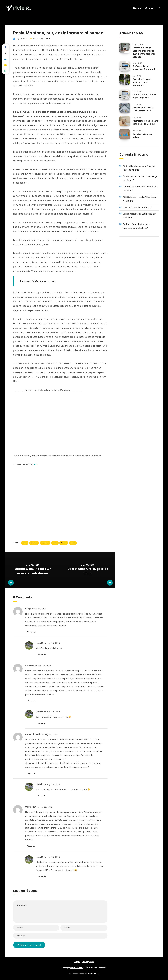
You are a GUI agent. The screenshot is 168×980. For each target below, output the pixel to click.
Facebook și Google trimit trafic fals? (143, 109)
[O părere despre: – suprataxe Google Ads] (125, 66)
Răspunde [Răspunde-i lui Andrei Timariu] (31, 773)
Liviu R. (126, 187)
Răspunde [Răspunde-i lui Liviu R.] (42, 655)
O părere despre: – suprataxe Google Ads (144, 68)
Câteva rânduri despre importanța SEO (145, 96)
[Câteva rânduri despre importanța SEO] (125, 95)
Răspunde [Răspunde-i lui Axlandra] (31, 701)
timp (55, 543)
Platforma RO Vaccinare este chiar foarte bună (145, 122)
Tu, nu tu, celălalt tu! (141, 207)
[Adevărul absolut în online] (125, 134)
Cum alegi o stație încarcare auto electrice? (142, 82)
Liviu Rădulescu (77, 968)
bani (25, 543)
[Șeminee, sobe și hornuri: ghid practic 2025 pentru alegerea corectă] (125, 48)
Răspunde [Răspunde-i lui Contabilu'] (31, 846)
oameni (34, 543)
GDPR (92, 962)
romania (45, 543)
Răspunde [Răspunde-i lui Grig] (31, 632)
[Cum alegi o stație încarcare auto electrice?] (125, 79)
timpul (64, 543)
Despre (137, 8)
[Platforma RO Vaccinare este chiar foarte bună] (125, 121)
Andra (126, 224)
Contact (150, 8)
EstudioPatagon (93, 973)
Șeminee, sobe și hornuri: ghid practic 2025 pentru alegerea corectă (144, 52)
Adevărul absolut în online (143, 135)
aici (36, 464)
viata (73, 543)
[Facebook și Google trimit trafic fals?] (125, 108)
